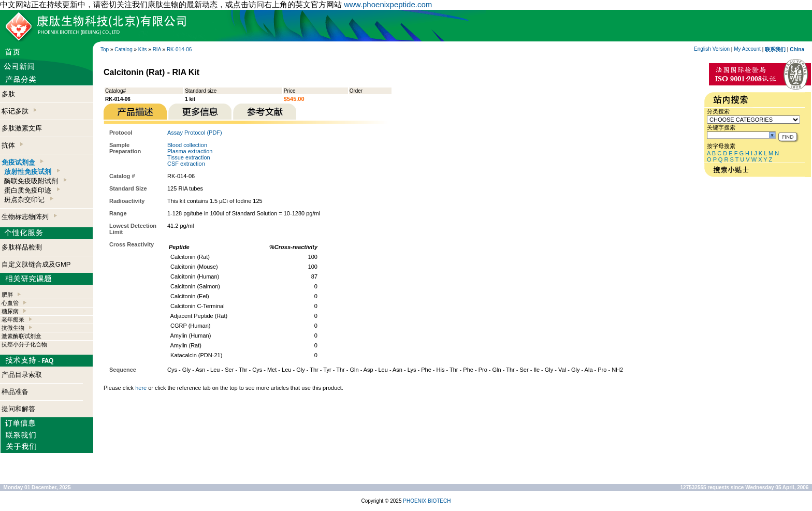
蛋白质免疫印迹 (32, 190)
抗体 (12, 145)
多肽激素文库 (22, 128)
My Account (747, 49)
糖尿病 (10, 311)
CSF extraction (186, 164)
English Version (712, 49)
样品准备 (15, 392)
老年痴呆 (13, 319)
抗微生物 (13, 328)
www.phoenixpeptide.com (388, 4)
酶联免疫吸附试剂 (35, 181)
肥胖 (7, 295)
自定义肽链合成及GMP (36, 264)
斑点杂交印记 (28, 200)
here (141, 388)
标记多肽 (19, 111)
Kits (143, 49)
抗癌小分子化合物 (24, 344)
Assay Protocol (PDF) (195, 133)
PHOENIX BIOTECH (427, 501)
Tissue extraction (189, 157)
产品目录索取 (22, 375)
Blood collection (187, 145)
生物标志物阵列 (29, 217)
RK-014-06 (179, 49)
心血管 (10, 303)
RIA (157, 49)
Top (105, 49)
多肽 (8, 94)
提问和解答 (18, 409)
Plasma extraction (190, 151)
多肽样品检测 (22, 247)
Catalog (123, 49)
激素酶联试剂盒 (21, 336)
